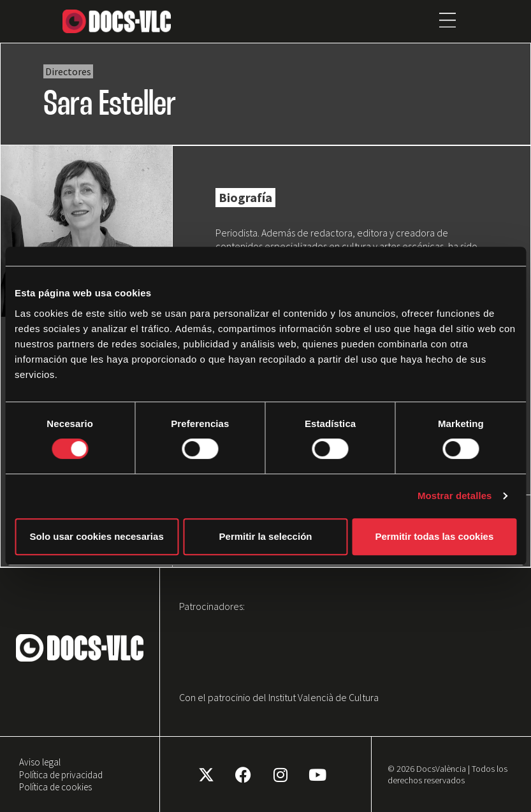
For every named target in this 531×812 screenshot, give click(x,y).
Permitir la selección (266, 536)
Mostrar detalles (455, 496)
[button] (448, 21)
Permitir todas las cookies (434, 536)
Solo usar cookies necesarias (97, 536)
